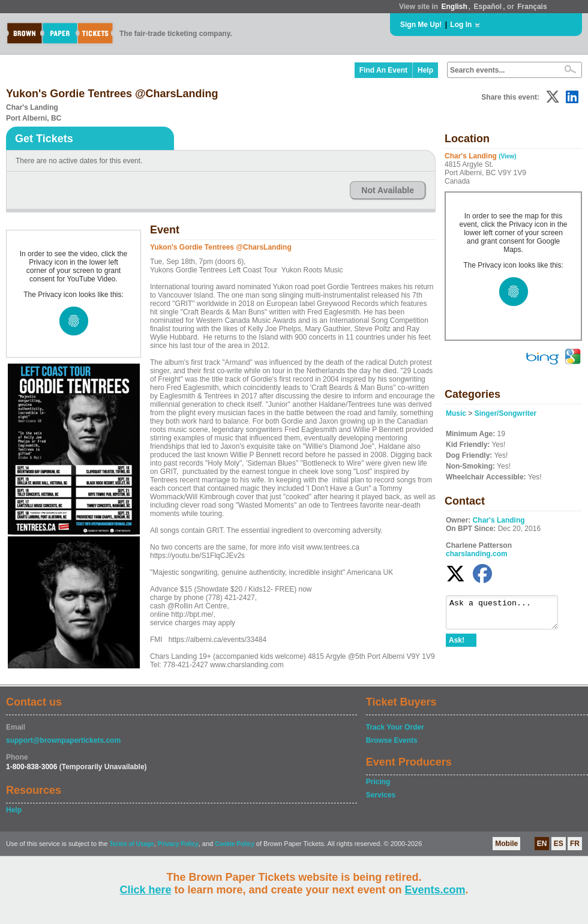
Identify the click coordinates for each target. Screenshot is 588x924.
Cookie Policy (235, 844)
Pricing (378, 782)
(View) (507, 156)
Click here (145, 890)
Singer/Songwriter (505, 413)
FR (575, 844)
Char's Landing (499, 520)
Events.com (435, 890)
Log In (461, 25)
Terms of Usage (131, 844)
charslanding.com (477, 554)
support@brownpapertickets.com (63, 740)
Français (532, 7)
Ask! (457, 646)
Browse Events (392, 740)
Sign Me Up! (421, 25)
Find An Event (383, 70)
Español (488, 7)
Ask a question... (508, 615)
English (454, 7)
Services (381, 795)
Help (425, 70)
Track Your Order (395, 727)
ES (559, 844)
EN (542, 844)
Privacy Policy (178, 844)
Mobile (506, 844)
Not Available (388, 190)
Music (456, 413)
